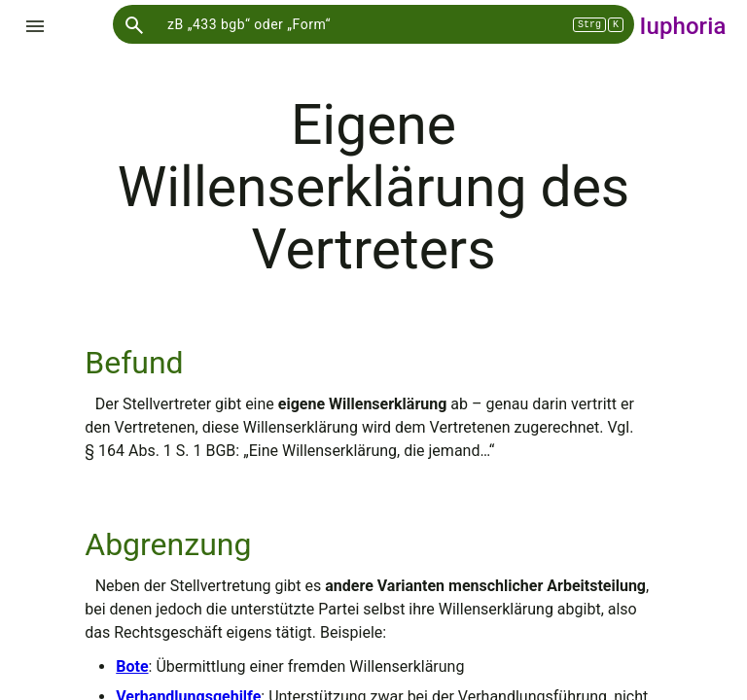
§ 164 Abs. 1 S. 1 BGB (160, 451)
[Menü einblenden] (35, 26)
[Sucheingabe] (373, 24)
